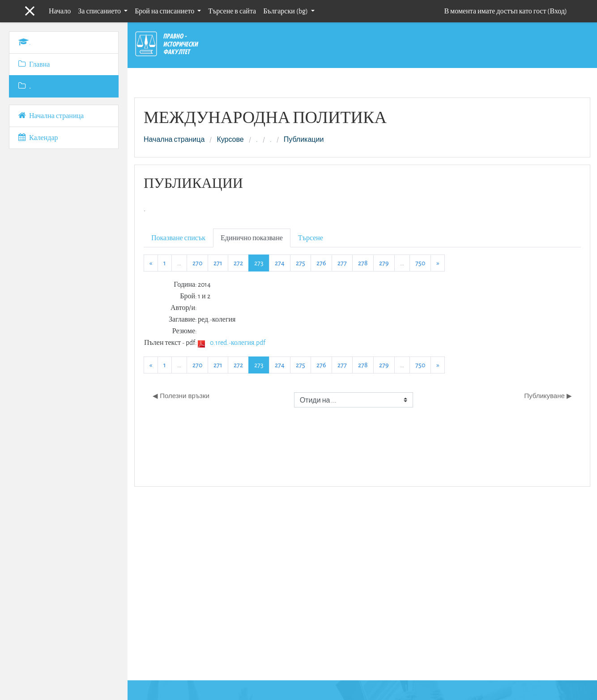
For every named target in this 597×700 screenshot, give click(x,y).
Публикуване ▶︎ (548, 396)
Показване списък (178, 238)
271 (218, 263)
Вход (557, 11)
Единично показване (252, 238)
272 (238, 263)
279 (384, 263)
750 (420, 263)
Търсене (311, 238)
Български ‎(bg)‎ (286, 11)
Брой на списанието (165, 11)
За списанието (100, 11)
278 (363, 263)
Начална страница (174, 140)
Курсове (230, 140)
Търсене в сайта (232, 11)
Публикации (304, 140)
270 (197, 263)
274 (280, 263)
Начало (60, 11)
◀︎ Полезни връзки (181, 396)
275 (301, 263)
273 (262, 263)
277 (342, 263)
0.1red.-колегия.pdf (238, 342)
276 (321, 263)
